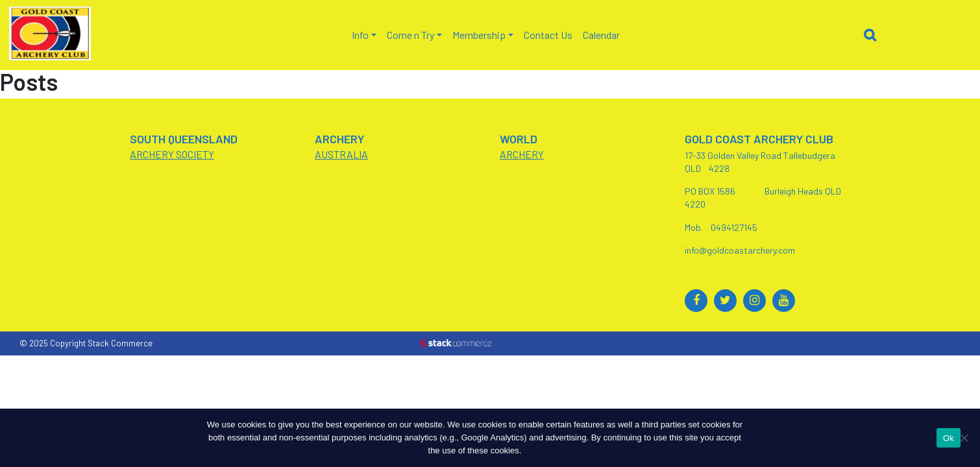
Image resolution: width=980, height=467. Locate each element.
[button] (873, 37)
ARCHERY (522, 154)
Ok (949, 438)
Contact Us (548, 35)
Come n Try (410, 35)
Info (360, 35)
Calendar (601, 35)
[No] (964, 438)
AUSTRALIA (341, 154)
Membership (479, 35)
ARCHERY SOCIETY (172, 154)
